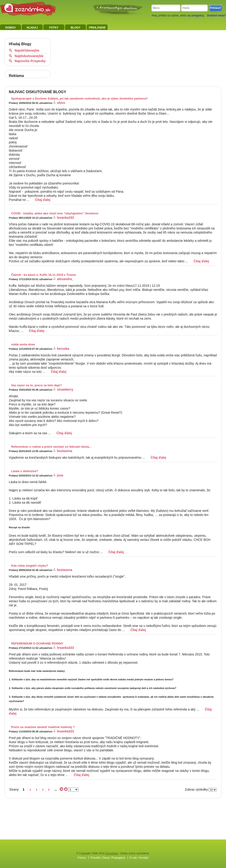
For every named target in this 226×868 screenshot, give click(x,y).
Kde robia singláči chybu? (30, 566)
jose (60, 475)
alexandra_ (65, 279)
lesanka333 (66, 218)
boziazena (65, 451)
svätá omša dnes (23, 344)
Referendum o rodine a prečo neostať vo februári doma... (51, 447)
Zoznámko (112, 853)
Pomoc (82, 858)
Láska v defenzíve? (25, 471)
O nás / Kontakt (139, 858)
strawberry (65, 389)
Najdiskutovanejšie (29, 56)
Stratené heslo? (216, 16)
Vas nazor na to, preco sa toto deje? (36, 385)
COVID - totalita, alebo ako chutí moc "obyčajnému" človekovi (55, 213)
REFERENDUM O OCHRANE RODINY (37, 643)
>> (66, 789)
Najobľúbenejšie (27, 50)
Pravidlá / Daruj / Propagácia (108, 858)
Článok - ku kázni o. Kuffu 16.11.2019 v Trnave (44, 275)
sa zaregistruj (196, 16)
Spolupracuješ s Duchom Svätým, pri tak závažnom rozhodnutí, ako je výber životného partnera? (79, 99)
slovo (61, 103)
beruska (63, 349)
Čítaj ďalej (43, 200)
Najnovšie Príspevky (30, 61)
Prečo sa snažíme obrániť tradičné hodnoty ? (43, 727)
